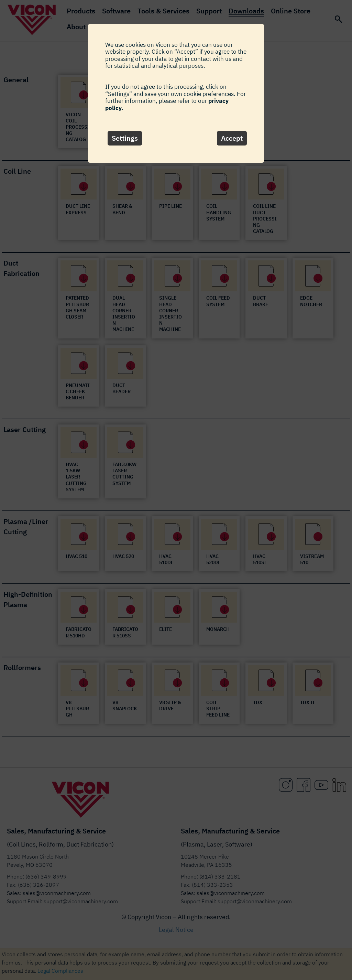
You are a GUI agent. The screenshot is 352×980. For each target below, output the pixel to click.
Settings (125, 138)
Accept (232, 138)
